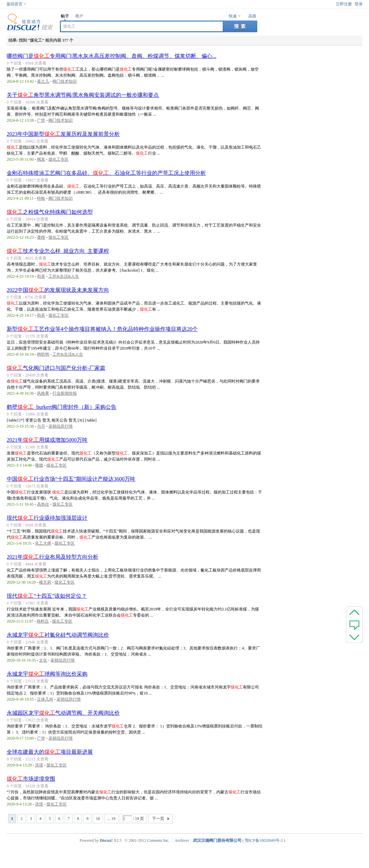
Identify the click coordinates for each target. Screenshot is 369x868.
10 (98, 819)
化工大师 (43, 543)
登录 (359, 4)
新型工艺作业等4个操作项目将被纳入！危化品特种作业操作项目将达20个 (102, 329)
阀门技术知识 (65, 81)
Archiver (182, 840)
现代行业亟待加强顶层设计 (47, 518)
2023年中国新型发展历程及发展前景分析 (63, 134)
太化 (43, 660)
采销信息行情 (61, 426)
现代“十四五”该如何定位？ (47, 596)
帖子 (65, 16)
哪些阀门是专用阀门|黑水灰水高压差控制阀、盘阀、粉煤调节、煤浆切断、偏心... (112, 56)
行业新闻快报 (65, 393)
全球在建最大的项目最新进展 (50, 752)
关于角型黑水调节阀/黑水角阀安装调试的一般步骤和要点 (83, 95)
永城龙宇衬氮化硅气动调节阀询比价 (58, 635)
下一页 (158, 819)
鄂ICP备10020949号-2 (264, 840)
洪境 (39, 765)
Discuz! (106, 840)
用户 (79, 16)
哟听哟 (43, 354)
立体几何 (45, 699)
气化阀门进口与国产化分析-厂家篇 (56, 368)
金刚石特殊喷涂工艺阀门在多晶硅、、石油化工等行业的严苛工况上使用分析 (106, 173)
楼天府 (45, 582)
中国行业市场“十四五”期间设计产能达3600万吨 (71, 479)
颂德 (39, 465)
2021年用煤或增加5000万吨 (47, 440)
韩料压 (43, 621)
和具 (41, 276)
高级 (252, 16)
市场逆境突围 (31, 779)
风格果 (43, 393)
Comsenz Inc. (158, 840)
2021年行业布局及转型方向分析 (52, 557)
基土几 (43, 81)
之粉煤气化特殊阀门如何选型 (50, 212)
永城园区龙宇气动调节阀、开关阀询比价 (63, 713)
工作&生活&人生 (64, 276)
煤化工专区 (59, 159)
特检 (41, 198)
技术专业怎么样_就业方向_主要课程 (58, 251)
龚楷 (41, 237)
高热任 (43, 504)
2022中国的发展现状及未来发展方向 (58, 290)
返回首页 (14, 4)
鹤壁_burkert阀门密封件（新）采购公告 (62, 407)
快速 (233, 16)
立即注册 (344, 4)
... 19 (111, 819)
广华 (41, 120)
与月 (41, 426)
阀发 (41, 159)
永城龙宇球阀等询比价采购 (47, 674)
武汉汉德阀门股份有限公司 (217, 840)
